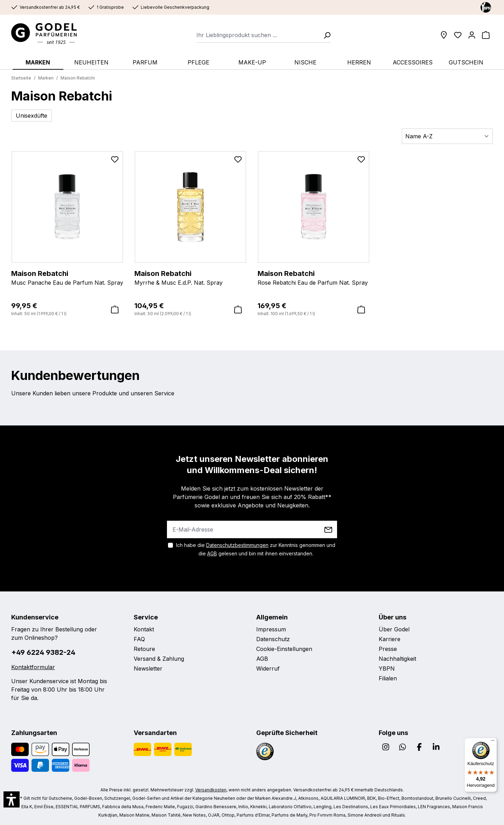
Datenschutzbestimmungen (237, 545)
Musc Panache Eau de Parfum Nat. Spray (67, 277)
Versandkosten (211, 790)
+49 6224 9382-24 (43, 652)
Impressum (271, 629)
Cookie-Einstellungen (284, 649)
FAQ (139, 639)
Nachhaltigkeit (397, 659)
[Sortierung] (447, 136)
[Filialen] (444, 35)
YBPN (387, 668)
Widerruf (268, 668)
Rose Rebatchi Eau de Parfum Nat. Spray (314, 277)
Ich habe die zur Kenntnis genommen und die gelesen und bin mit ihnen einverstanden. (256, 549)
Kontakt (144, 629)
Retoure (144, 649)
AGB (212, 553)
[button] (12, 799)
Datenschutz (273, 639)
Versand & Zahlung (159, 659)
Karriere (390, 639)
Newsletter (148, 668)
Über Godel (394, 629)
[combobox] (258, 35)
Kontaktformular (33, 667)
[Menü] (493, 742)
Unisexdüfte (31, 116)
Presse (388, 649)
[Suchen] (325, 35)
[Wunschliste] (458, 35)
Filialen (388, 678)
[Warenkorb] (486, 35)
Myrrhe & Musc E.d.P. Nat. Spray (190, 277)
